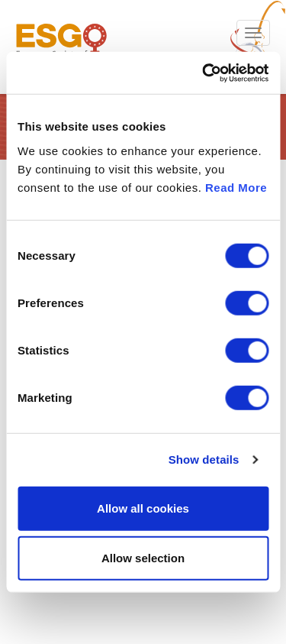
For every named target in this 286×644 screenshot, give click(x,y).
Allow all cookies (143, 508)
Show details (204, 460)
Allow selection (143, 558)
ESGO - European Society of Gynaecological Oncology (61, 47)
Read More (236, 187)
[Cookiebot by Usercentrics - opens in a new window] (204, 73)
